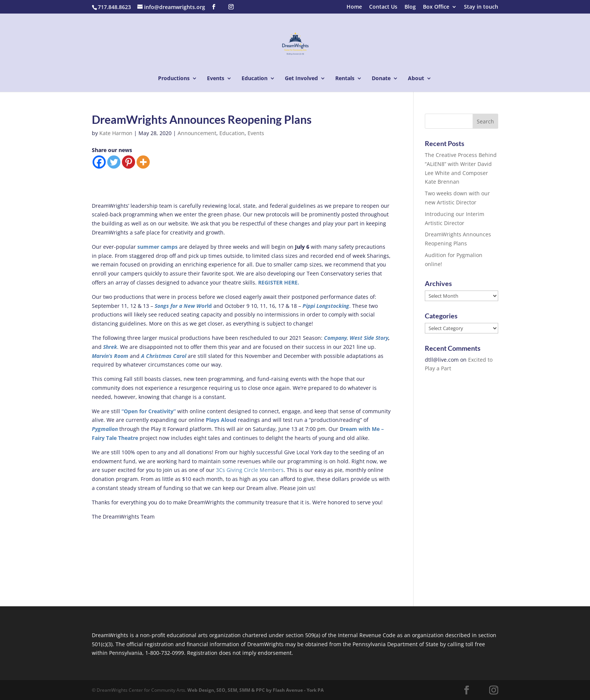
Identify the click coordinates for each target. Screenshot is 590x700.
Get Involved (301, 79)
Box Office (436, 7)
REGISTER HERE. (279, 282)
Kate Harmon (116, 133)
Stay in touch (481, 7)
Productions (174, 79)
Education (255, 79)
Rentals (345, 79)
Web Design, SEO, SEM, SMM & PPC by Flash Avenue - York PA (255, 690)
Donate (381, 79)
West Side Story (369, 338)
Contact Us (383, 7)
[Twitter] (114, 162)
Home (354, 7)
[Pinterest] (128, 162)
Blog (410, 7)
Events (216, 79)
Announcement (197, 133)
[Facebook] (99, 162)
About (416, 79)
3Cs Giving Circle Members (250, 470)
